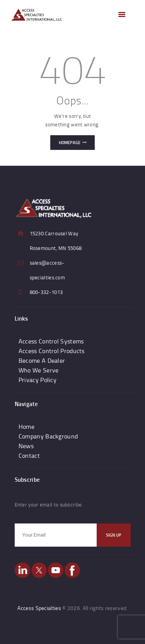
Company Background (48, 436)
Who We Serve (39, 370)
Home (26, 427)
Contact (29, 455)
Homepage (70, 143)
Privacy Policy (38, 380)
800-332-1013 (46, 292)
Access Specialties (39, 608)
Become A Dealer (42, 360)
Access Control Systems (51, 341)
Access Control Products (52, 351)
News (26, 446)
